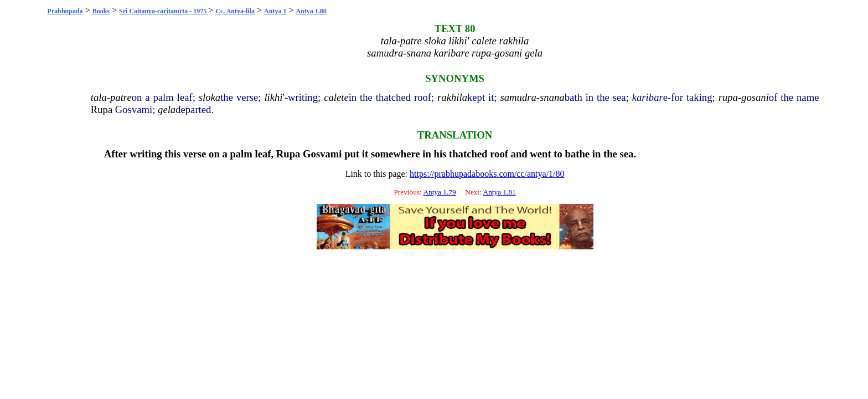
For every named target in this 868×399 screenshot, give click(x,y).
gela (167, 109)
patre (121, 97)
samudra (518, 97)
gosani (755, 97)
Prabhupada (65, 11)
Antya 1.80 (311, 11)
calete (336, 97)
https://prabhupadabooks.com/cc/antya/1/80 (487, 174)
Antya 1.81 (500, 192)
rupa (728, 97)
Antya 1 (275, 11)
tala (99, 97)
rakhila (452, 97)
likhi (273, 97)
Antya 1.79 (439, 192)
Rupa (102, 109)
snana (552, 97)
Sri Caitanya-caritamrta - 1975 (164, 11)
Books (101, 11)
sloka (210, 97)
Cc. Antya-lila (235, 11)
